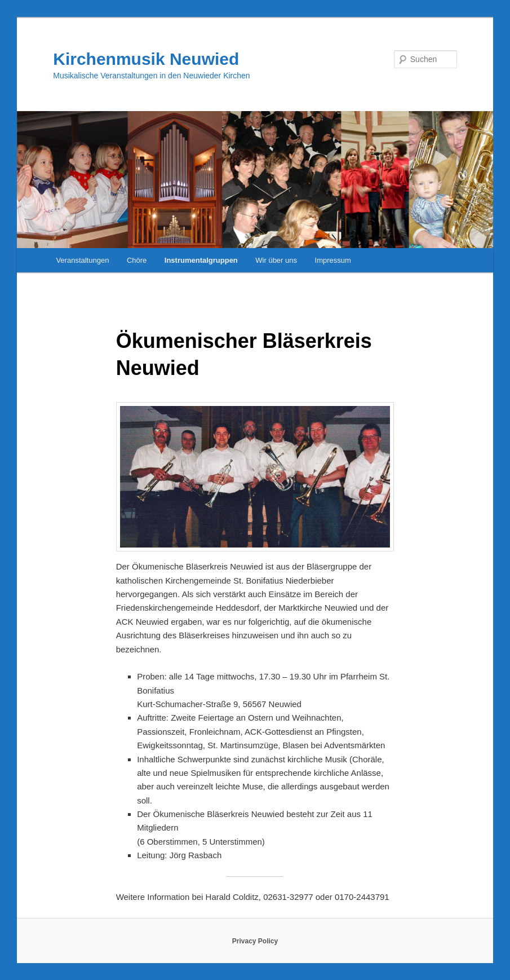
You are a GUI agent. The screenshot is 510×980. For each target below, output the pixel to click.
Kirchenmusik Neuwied (146, 59)
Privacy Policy (255, 941)
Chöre (137, 260)
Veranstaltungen (82, 260)
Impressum (333, 260)
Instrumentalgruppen (201, 260)
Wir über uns (276, 260)
